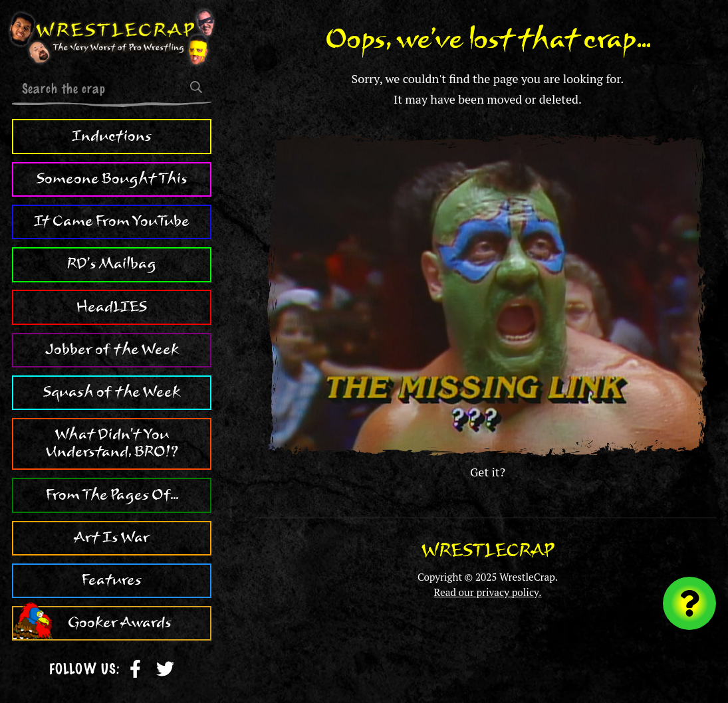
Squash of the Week (112, 392)
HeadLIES (112, 307)
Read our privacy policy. (488, 592)
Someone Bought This (112, 179)
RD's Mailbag (112, 264)
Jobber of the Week (112, 350)
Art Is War (112, 538)
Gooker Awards (120, 623)
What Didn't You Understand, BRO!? (112, 443)
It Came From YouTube (112, 221)
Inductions (112, 136)
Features (112, 580)
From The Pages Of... (112, 495)
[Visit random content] (689, 603)
